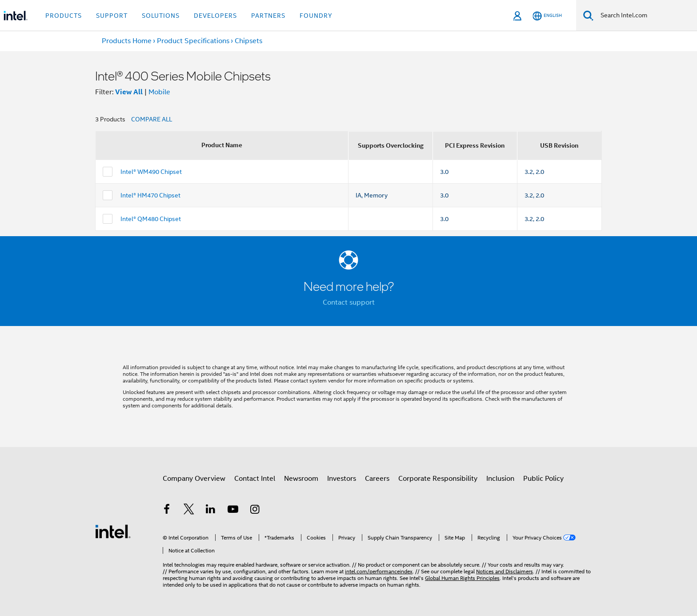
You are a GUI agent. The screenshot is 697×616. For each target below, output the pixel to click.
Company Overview (194, 479)
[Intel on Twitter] (189, 511)
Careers (377, 479)
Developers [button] (215, 16)
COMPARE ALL (152, 119)
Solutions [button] (161, 16)
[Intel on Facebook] (167, 511)
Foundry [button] (316, 16)
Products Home (127, 41)
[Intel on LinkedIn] (211, 511)
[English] (547, 16)
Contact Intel (255, 479)
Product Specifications (193, 41)
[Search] (588, 15)
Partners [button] (268, 16)
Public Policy (543, 479)
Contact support (349, 302)
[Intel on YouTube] (233, 511)
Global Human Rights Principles (462, 578)
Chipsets (248, 41)
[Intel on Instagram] (255, 511)
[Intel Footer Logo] (113, 531)
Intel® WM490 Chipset (151, 172)
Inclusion (500, 479)
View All (129, 92)
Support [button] (112, 16)
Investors (342, 479)
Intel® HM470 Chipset (150, 195)
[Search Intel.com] (645, 16)
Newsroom (301, 479)
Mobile (159, 92)
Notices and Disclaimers (505, 571)
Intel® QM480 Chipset (151, 219)
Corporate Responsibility (438, 479)
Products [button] (64, 16)
